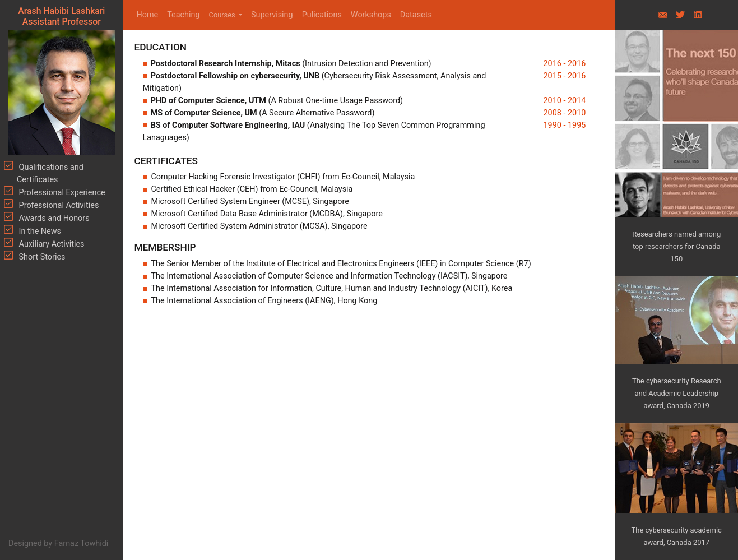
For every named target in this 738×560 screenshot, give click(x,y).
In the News (39, 231)
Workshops (371, 15)
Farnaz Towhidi (82, 543)
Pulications (322, 15)
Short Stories (41, 257)
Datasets (416, 15)
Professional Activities (58, 205)
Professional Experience (61, 193)
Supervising (272, 15)
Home (150, 14)
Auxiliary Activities (51, 244)
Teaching (183, 15)
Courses (223, 15)
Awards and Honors (53, 218)
